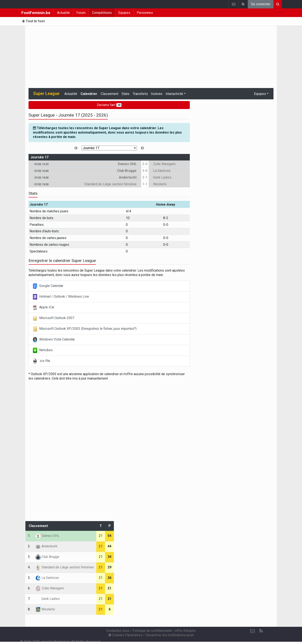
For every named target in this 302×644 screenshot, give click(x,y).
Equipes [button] (260, 94)
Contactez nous (118, 631)
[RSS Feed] (261, 631)
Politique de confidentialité (152, 631)
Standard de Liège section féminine (110, 184)
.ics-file (42, 361)
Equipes (124, 13)
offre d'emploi (185, 631)
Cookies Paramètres (125, 635)
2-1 (145, 177)
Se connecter (261, 4)
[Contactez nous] (253, 631)
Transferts (140, 94)
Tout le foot (33, 21)
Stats (126, 94)
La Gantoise (162, 171)
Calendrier (89, 94)
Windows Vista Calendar (54, 340)
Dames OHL (127, 164)
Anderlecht (128, 177)
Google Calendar (48, 286)
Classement (109, 94)
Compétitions (102, 13)
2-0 (145, 164)
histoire (157, 94)
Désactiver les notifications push (170, 635)
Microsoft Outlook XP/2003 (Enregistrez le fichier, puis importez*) (85, 329)
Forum (81, 13)
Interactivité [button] (174, 94)
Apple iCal (44, 308)
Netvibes (43, 350)
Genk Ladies (162, 177)
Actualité (63, 13)
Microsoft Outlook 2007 (54, 318)
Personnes (145, 13)
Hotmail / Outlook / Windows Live (61, 297)
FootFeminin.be (36, 13)
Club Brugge (127, 171)
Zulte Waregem (164, 164)
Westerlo (160, 184)
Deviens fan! (109, 105)
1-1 (145, 184)
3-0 (145, 171)
